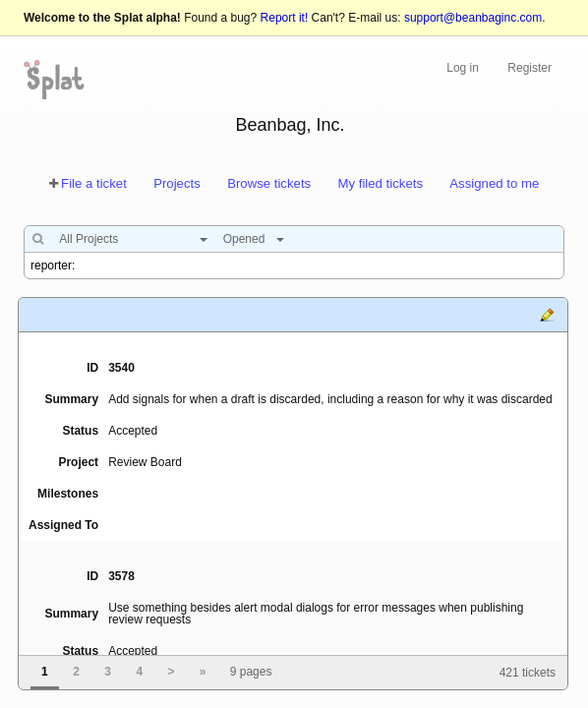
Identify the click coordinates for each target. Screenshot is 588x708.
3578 (121, 576)
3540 (121, 368)
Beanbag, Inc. (290, 125)
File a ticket (94, 183)
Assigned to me (494, 183)
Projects (177, 183)
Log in (463, 68)
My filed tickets (381, 183)
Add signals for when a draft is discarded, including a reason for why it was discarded (330, 399)
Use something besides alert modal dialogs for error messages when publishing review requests (316, 614)
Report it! (285, 18)
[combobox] (128, 239)
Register (529, 68)
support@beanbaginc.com (473, 18)
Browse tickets (269, 183)
